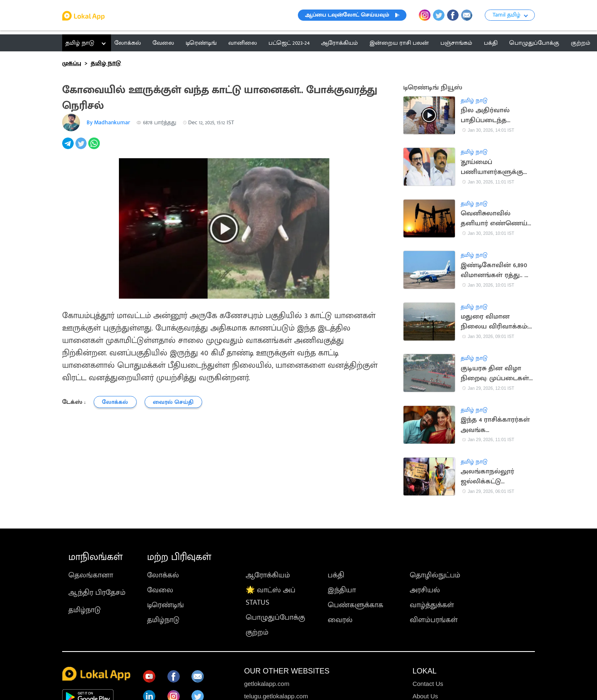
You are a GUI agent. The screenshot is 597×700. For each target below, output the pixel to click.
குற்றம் (257, 632)
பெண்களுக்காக (355, 605)
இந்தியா (342, 590)
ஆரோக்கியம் (268, 575)
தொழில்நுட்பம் (435, 575)
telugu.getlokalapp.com (276, 696)
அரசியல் (425, 590)
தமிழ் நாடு (80, 43)
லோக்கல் (163, 575)
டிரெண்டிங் (166, 605)
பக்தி (336, 575)
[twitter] (82, 148)
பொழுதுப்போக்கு (275, 618)
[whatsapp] (95, 148)
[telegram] (69, 148)
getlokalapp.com (267, 684)
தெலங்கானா (91, 575)
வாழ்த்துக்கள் (432, 605)
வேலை (160, 590)
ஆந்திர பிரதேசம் (97, 593)
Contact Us (428, 684)
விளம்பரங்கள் (434, 620)
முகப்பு (72, 63)
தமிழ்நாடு (85, 610)
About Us (425, 696)
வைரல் (340, 620)
